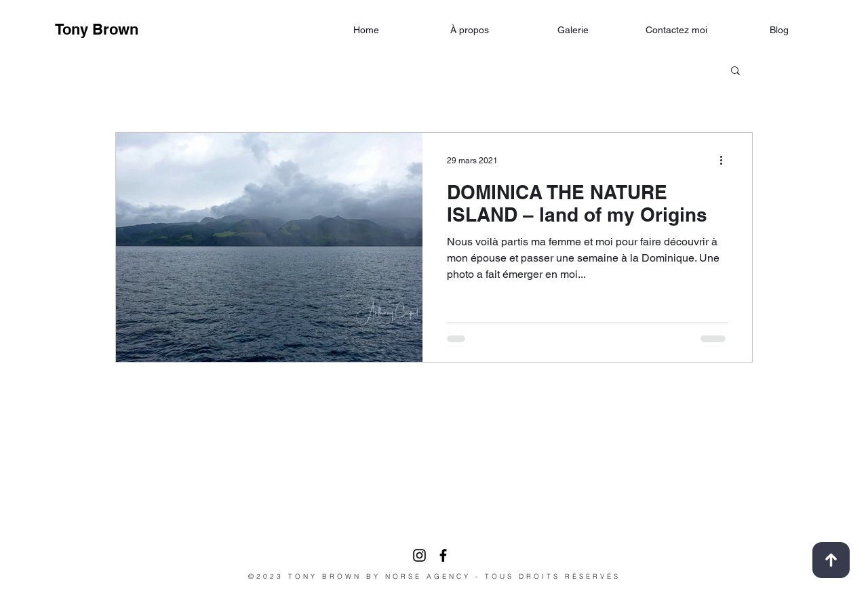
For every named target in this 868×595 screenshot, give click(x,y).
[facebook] (443, 555)
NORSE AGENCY (428, 576)
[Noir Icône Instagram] (419, 555)
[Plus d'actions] (726, 161)
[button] (735, 71)
